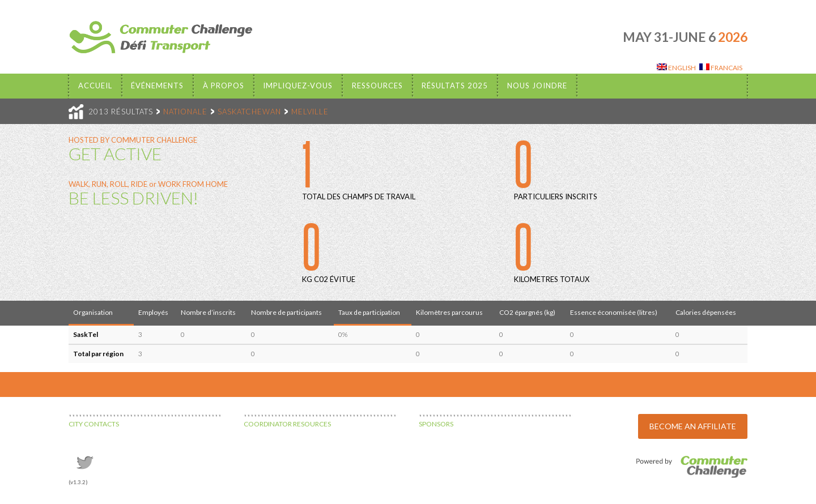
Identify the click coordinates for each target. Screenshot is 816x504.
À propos (224, 86)
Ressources (377, 86)
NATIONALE (185, 112)
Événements (157, 86)
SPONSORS (436, 424)
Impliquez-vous (298, 86)
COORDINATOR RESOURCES (287, 424)
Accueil (95, 86)
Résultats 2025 (455, 86)
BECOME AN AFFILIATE (693, 426)
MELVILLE (310, 112)
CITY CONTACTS (94, 424)
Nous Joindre (537, 86)
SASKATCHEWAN (249, 112)
